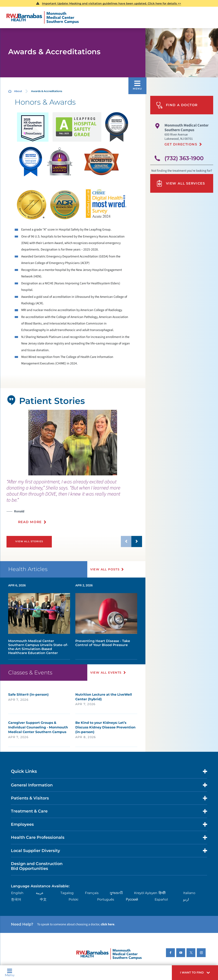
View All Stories (29, 541)
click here (108, 924)
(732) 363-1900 (184, 158)
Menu (10, 973)
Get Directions (181, 144)
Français (92, 893)
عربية (40, 893)
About (18, 91)
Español (161, 899)
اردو (186, 899)
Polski (73, 899)
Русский (132, 899)
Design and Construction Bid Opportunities (37, 866)
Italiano (189, 893)
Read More (30, 522)
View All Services (181, 183)
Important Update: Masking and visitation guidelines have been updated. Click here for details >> (112, 3)
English (17, 893)
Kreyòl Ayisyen (146, 893)
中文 (43, 899)
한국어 (16, 899)
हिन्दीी (162, 893)
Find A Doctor (177, 105)
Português (106, 899)
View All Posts (105, 569)
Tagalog (67, 893)
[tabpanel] (73, 443)
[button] (195, 973)
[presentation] (74, 504)
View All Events (106, 673)
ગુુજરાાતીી (116, 893)
